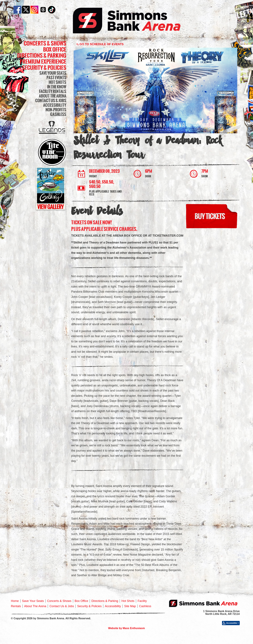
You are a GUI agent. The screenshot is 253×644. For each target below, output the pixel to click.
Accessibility (55, 105)
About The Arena (53, 96)
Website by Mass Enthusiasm (127, 628)
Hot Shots (57, 82)
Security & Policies (44, 68)
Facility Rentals (53, 91)
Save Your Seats (53, 73)
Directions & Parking (42, 55)
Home (15, 601)
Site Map (130, 606)
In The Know (57, 87)
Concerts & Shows (45, 43)
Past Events (56, 78)
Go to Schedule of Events (100, 44)
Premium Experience (43, 61)
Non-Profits (56, 110)
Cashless (58, 114)
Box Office (55, 49)
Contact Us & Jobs (51, 100)
